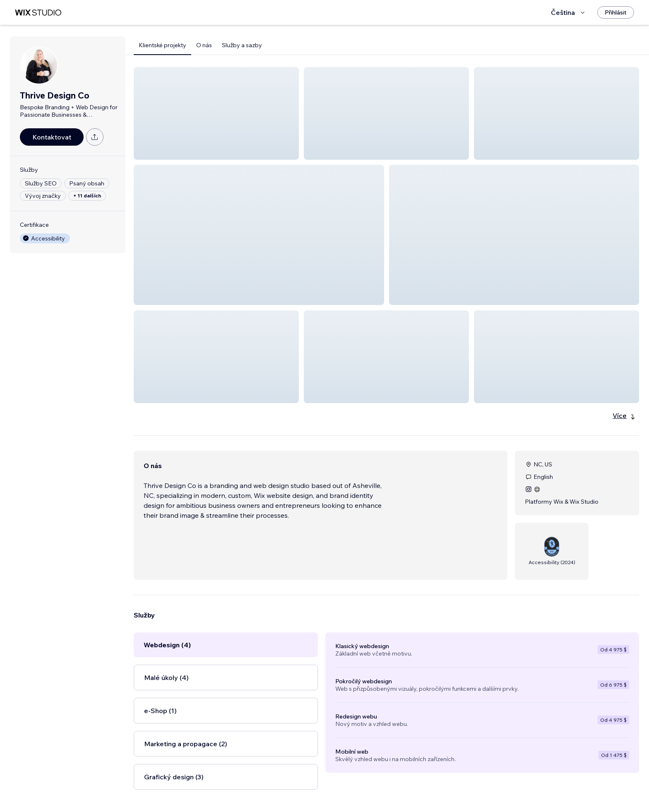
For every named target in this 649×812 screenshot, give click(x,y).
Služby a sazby (242, 45)
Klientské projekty (162, 45)
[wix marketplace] (38, 13)
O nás (204, 45)
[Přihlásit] (616, 12)
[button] (216, 113)
